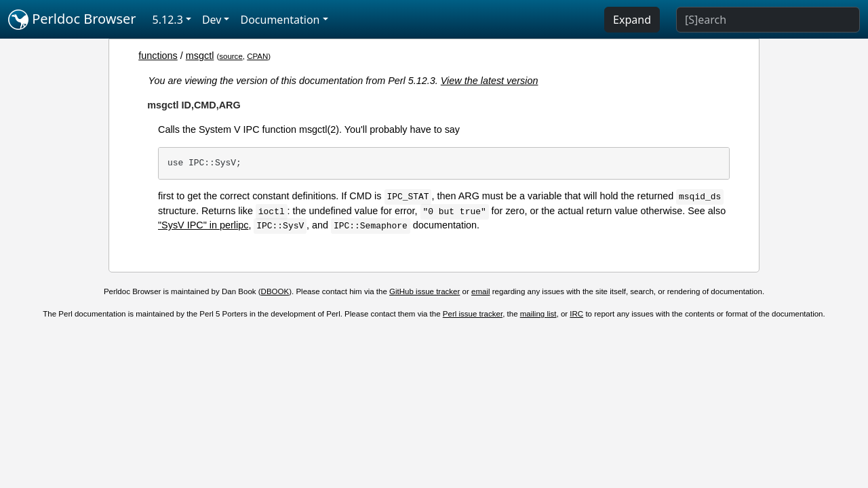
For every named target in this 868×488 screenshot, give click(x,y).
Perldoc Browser (72, 20)
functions (158, 56)
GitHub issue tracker (425, 291)
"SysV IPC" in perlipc (203, 225)
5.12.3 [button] (168, 20)
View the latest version (490, 81)
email (481, 291)
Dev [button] (212, 20)
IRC (576, 314)
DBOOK (275, 291)
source (231, 56)
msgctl (200, 56)
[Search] (768, 20)
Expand (632, 20)
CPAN (257, 56)
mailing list (538, 314)
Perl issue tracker (473, 314)
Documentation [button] (280, 20)
